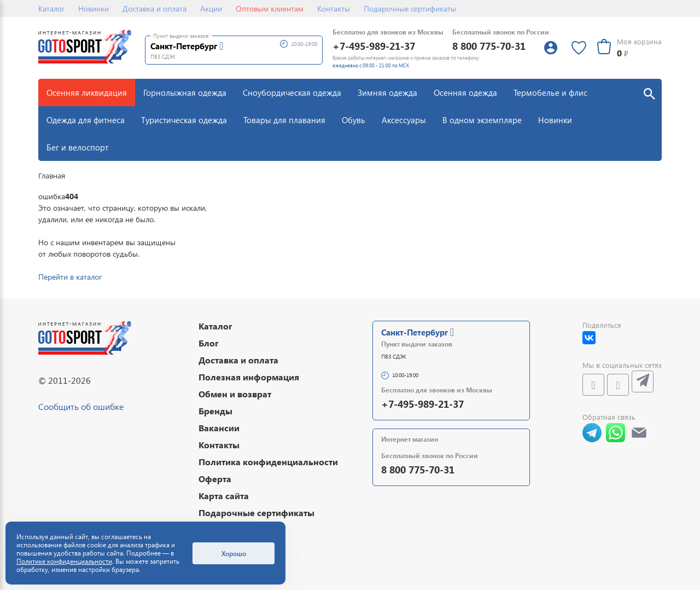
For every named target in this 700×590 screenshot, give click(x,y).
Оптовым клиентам (270, 8)
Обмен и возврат (235, 394)
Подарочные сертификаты (410, 8)
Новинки (94, 8)
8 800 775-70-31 (489, 46)
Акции (211, 8)
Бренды (215, 411)
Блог (209, 343)
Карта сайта (224, 496)
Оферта (215, 479)
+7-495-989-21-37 (374, 46)
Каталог (51, 8)
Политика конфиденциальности (268, 462)
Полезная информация (249, 377)
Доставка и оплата (154, 8)
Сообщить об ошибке (81, 406)
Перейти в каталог (70, 277)
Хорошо (234, 553)
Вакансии (219, 428)
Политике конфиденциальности (64, 561)
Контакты (334, 8)
